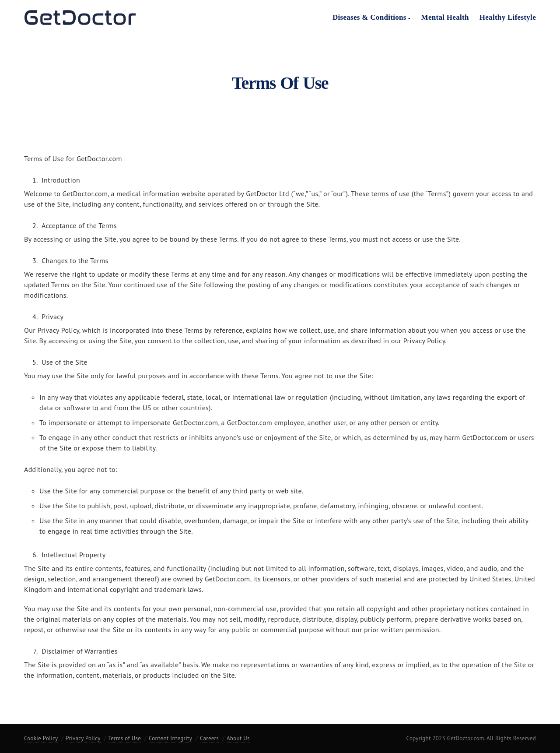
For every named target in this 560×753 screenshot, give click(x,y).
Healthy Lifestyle (508, 17)
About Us (238, 738)
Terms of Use (124, 738)
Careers (209, 738)
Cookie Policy (41, 738)
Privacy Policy (83, 738)
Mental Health (445, 17)
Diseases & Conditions (372, 17)
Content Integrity (170, 738)
